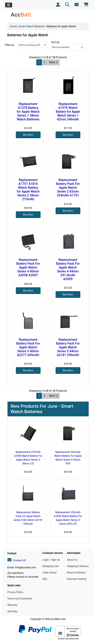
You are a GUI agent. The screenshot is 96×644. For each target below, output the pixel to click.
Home (13, 26)
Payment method (77, 579)
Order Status (50, 573)
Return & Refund (76, 573)
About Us (72, 560)
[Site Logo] (21, 15)
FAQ (45, 579)
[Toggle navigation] (9, 5)
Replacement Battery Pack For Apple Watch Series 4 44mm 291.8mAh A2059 (68, 269)
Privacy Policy (15, 592)
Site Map (12, 611)
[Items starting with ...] (32, 45)
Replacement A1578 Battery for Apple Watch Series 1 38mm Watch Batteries (28, 112)
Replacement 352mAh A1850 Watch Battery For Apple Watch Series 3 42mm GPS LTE (68, 518)
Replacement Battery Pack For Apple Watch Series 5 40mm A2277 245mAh (28, 347)
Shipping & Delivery (78, 566)
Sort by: (56, 42)
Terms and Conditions (20, 599)
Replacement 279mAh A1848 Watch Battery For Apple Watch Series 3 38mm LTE (28, 458)
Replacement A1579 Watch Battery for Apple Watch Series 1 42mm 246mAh (68, 112)
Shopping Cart (51, 566)
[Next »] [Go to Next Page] (53, 62)
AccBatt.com (58, 619)
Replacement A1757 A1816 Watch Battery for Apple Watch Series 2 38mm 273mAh (28, 189)
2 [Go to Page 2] (44, 62)
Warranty (12, 605)
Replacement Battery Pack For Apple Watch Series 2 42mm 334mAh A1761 (68, 188)
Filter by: (10, 45)
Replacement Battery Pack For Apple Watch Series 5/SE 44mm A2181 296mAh (28, 518)
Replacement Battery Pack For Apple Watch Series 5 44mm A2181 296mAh (68, 347)
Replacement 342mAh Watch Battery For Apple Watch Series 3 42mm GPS (68, 458)
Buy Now (28, 135)
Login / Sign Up (51, 560)
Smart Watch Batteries (32, 26)
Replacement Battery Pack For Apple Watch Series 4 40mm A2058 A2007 (28, 267)
